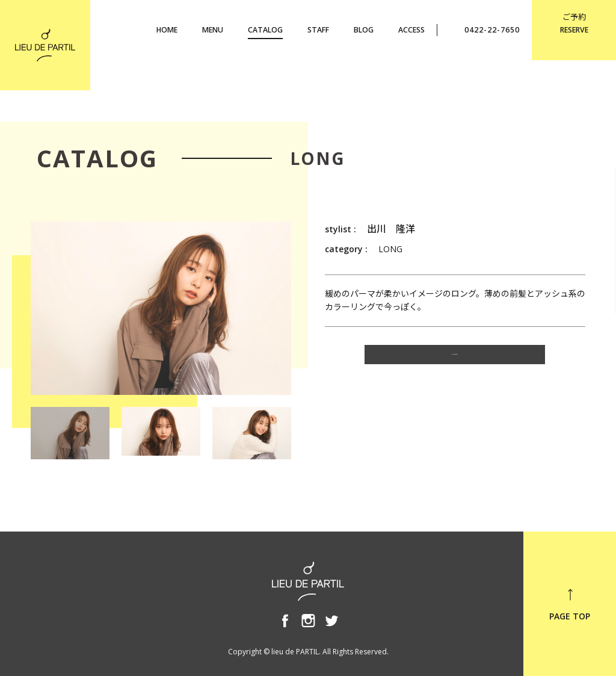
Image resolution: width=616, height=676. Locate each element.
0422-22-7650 (485, 29)
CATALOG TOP (455, 360)
